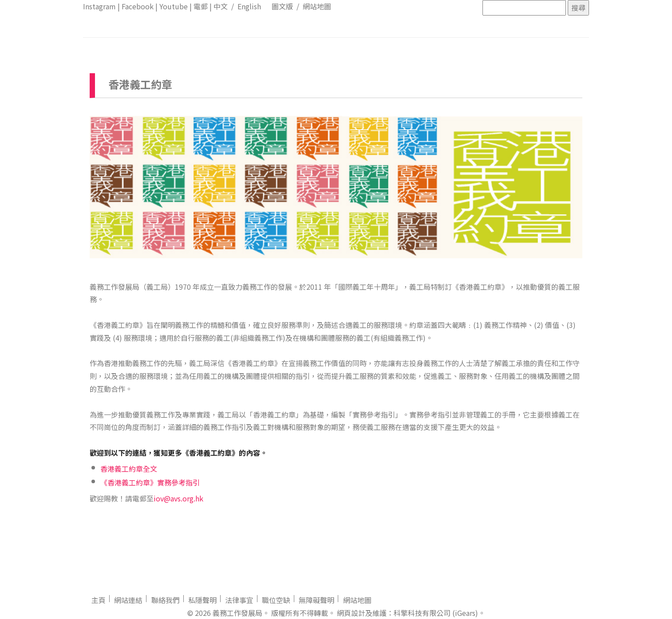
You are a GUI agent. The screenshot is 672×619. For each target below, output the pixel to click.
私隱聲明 (202, 600)
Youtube (174, 6)
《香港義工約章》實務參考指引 (150, 482)
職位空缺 (276, 600)
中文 (221, 6)
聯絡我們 (166, 600)
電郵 (201, 6)
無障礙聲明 (316, 600)
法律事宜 (239, 600)
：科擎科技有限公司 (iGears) (432, 613)
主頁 (99, 600)
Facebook (138, 6)
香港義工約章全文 (129, 469)
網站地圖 (317, 6)
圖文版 (282, 6)
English (249, 6)
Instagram (99, 6)
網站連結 (128, 600)
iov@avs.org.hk (178, 498)
